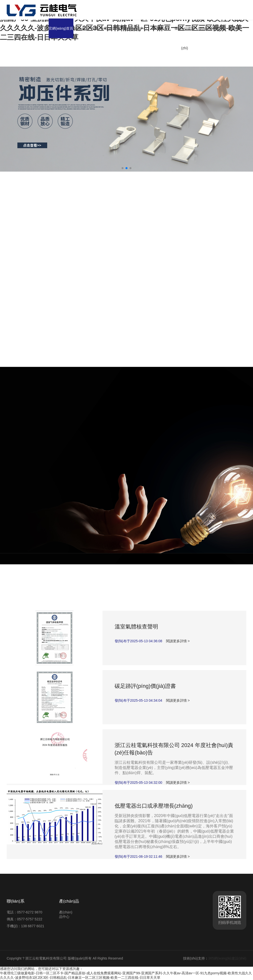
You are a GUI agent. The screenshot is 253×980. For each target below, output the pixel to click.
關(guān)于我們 (86, 28)
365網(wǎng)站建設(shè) (227, 958)
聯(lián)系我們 (209, 28)
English (234, 28)
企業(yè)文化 (110, 28)
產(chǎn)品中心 (135, 28)
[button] (123, 168)
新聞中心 (160, 28)
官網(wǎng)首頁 (61, 28)
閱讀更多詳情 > (178, 641)
